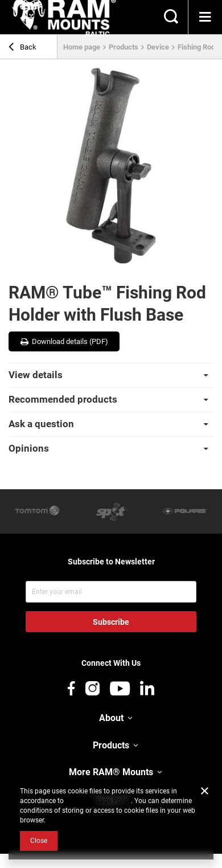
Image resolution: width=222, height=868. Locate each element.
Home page (82, 47)
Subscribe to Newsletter (111, 562)
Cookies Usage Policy (98, 801)
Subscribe (111, 622)
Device (158, 47)
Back (22, 48)
